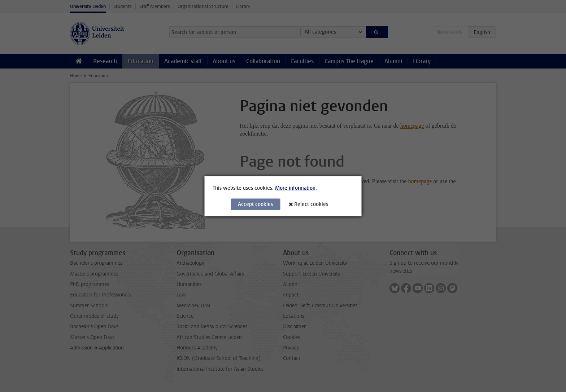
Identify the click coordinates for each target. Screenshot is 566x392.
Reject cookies (311, 204)
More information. (296, 188)
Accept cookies (255, 204)
